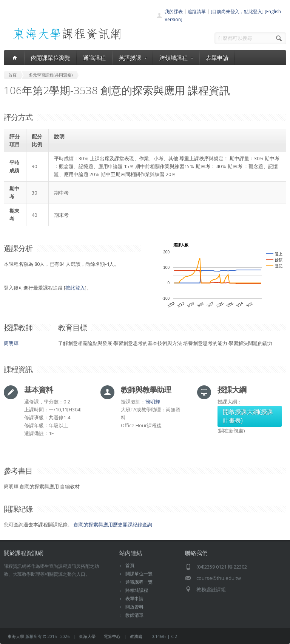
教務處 (136, 636)
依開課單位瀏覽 (50, 58)
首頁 (130, 565)
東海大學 (16, 636)
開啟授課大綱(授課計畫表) (248, 416)
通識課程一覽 (139, 582)
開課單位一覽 (139, 574)
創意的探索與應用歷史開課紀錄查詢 (113, 524)
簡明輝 (11, 343)
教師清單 (134, 615)
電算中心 (112, 636)
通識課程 (94, 58)
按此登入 (75, 288)
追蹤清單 (197, 11)
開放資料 (134, 607)
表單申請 (217, 58)
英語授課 (133, 58)
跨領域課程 (176, 58)
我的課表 (174, 11)
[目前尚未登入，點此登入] (237, 11)
